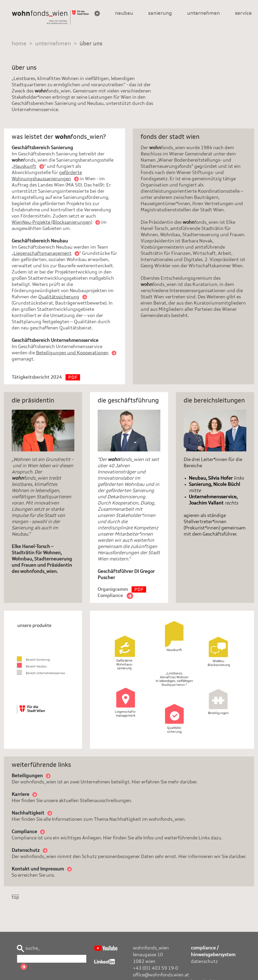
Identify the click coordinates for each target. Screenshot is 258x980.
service (243, 13)
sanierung (160, 13)
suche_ (28, 949)
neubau (124, 13)
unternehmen (203, 13)
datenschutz (204, 962)
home (19, 44)
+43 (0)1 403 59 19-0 (156, 968)
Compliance (115, 596)
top (15, 897)
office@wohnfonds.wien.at (161, 975)
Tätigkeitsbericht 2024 (46, 377)
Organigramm (122, 589)
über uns (91, 44)
